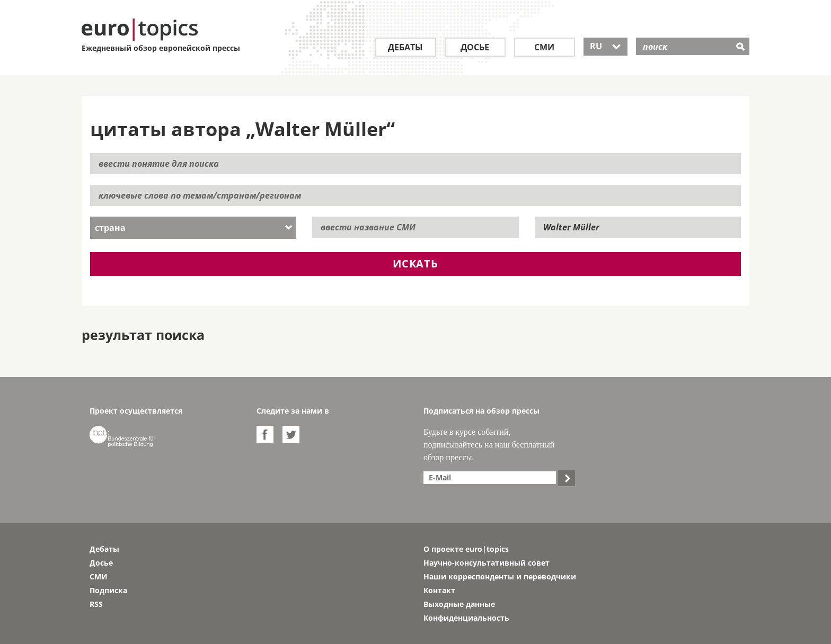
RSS (96, 604)
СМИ (544, 47)
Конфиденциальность (466, 618)
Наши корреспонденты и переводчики (500, 576)
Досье (475, 47)
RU (605, 46)
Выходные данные (459, 604)
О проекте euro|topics (466, 549)
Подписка (108, 590)
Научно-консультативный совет (487, 563)
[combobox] (193, 228)
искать (415, 263)
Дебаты (405, 47)
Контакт (439, 590)
